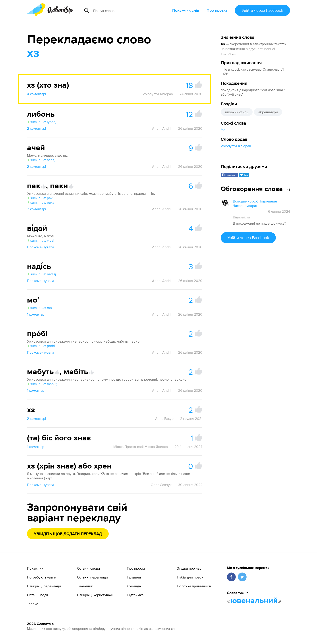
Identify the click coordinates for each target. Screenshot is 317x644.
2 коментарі (37, 128)
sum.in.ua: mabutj (42, 384)
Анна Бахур (164, 418)
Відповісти (241, 217)
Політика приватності (194, 586)
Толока (33, 604)
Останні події (38, 595)
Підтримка (135, 595)
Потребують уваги (42, 577)
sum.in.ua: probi (41, 346)
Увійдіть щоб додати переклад (68, 534)
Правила (134, 577)
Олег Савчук (161, 485)
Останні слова (88, 568)
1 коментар (36, 314)
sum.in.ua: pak (40, 198)
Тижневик (85, 586)
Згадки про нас (189, 568)
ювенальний (254, 601)
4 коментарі (37, 94)
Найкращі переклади (44, 586)
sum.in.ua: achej (41, 160)
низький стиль (237, 112)
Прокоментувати (40, 247)
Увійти (262, 10)
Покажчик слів (186, 10)
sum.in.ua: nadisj (42, 274)
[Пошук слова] (127, 10)
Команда (134, 586)
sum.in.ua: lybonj (42, 122)
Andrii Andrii (162, 128)
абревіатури (268, 112)
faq (223, 130)
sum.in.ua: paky (41, 202)
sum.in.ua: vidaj (41, 240)
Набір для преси (190, 577)
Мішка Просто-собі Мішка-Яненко (141, 447)
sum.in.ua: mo (39, 308)
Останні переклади (92, 577)
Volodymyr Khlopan (236, 146)
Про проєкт (217, 10)
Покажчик (35, 568)
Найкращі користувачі (95, 595)
